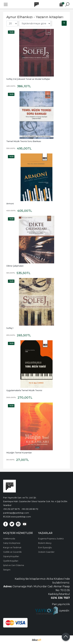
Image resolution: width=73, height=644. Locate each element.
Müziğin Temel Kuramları (19, 453)
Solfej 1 (10, 328)
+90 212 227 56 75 (11, 509)
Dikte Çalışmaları (15, 266)
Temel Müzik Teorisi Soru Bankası (24, 141)
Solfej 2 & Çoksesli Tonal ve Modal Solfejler (28, 79)
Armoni (10, 204)
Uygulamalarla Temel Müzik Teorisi (24, 390)
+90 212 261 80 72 (30, 509)
